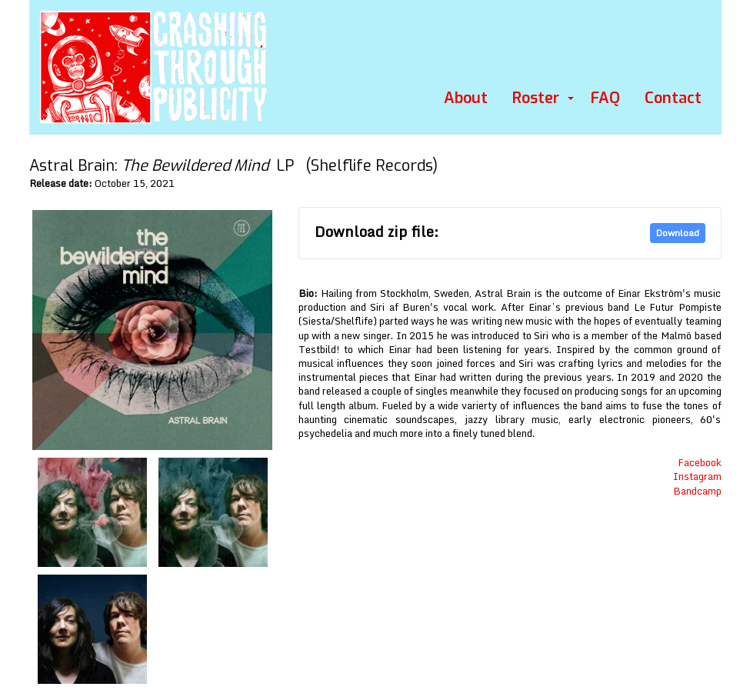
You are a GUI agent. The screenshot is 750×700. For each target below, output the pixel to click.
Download (678, 233)
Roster (536, 98)
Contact (673, 98)
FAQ (605, 98)
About (466, 98)
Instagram (697, 476)
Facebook (700, 462)
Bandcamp (697, 491)
